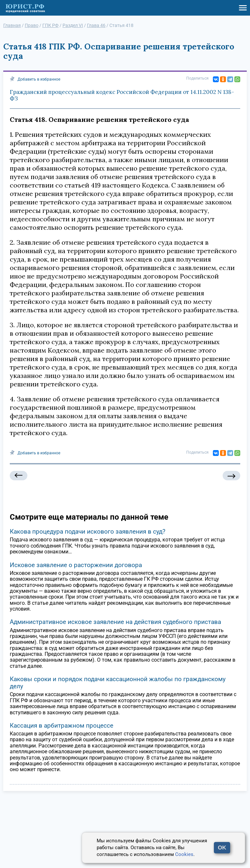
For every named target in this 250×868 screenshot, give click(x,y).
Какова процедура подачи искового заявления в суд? (88, 531)
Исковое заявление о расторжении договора (76, 565)
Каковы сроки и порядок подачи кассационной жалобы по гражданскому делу (118, 683)
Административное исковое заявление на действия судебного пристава (115, 622)
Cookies (184, 854)
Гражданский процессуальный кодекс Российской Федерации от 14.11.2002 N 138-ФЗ (122, 95)
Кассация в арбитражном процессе (62, 725)
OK (222, 848)
